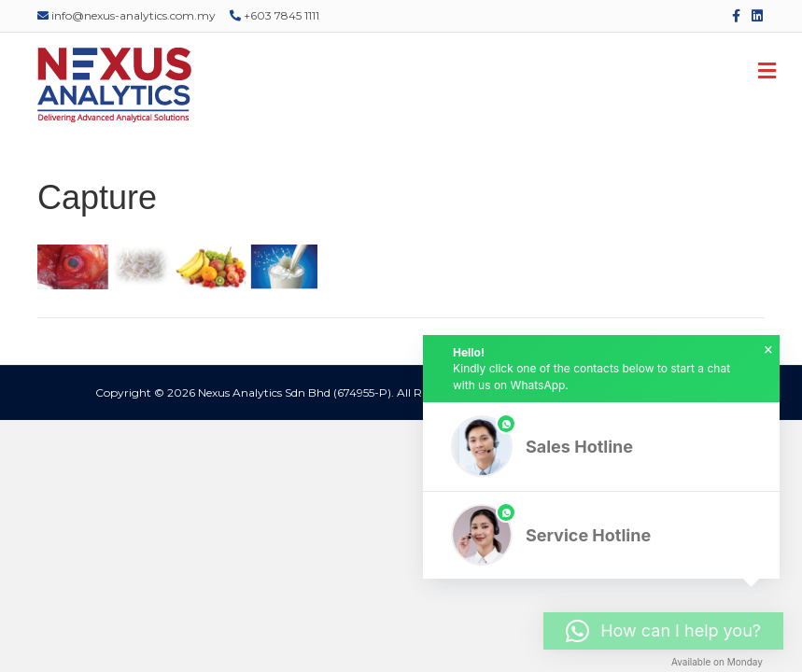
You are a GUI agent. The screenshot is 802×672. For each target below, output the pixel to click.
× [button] (768, 350)
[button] (601, 447)
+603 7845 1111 (274, 15)
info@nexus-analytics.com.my (127, 15)
